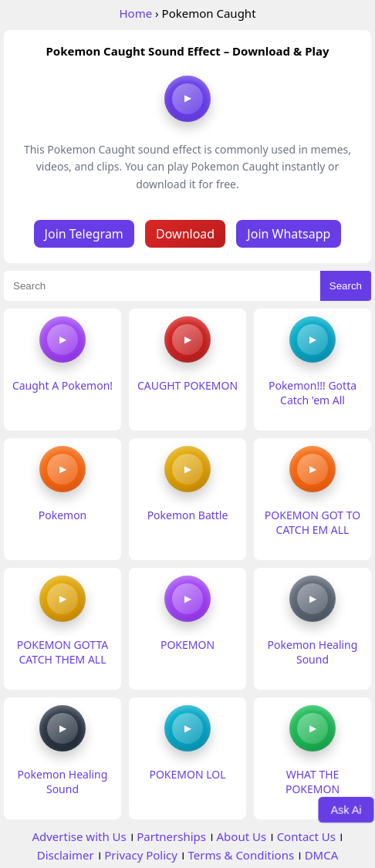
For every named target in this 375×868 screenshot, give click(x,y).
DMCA (322, 855)
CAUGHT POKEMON (187, 385)
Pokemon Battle (188, 515)
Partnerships (171, 836)
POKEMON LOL (187, 774)
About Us (242, 836)
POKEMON (187, 645)
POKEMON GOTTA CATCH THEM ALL (62, 652)
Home (135, 13)
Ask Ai (346, 809)
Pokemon (63, 515)
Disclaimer (66, 855)
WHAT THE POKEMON (312, 782)
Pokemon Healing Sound (313, 652)
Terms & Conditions (241, 855)
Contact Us (306, 836)
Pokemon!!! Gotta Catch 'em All (312, 393)
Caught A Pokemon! (62, 385)
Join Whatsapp (289, 234)
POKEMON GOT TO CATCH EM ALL (312, 522)
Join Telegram (84, 234)
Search (346, 286)
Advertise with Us (79, 836)
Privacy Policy (141, 855)
